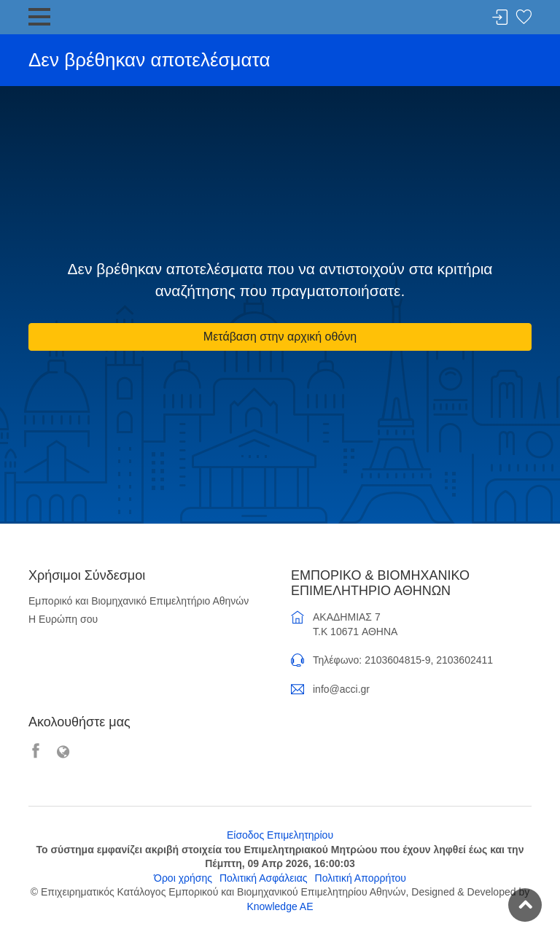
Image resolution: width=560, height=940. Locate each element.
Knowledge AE (280, 906)
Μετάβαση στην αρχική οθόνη (280, 337)
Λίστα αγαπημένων (524, 18)
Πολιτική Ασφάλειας (264, 878)
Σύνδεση (500, 18)
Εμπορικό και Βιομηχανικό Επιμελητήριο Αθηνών (139, 601)
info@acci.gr (341, 689)
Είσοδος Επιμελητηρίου (280, 835)
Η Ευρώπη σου (63, 619)
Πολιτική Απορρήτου (361, 878)
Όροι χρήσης (183, 878)
